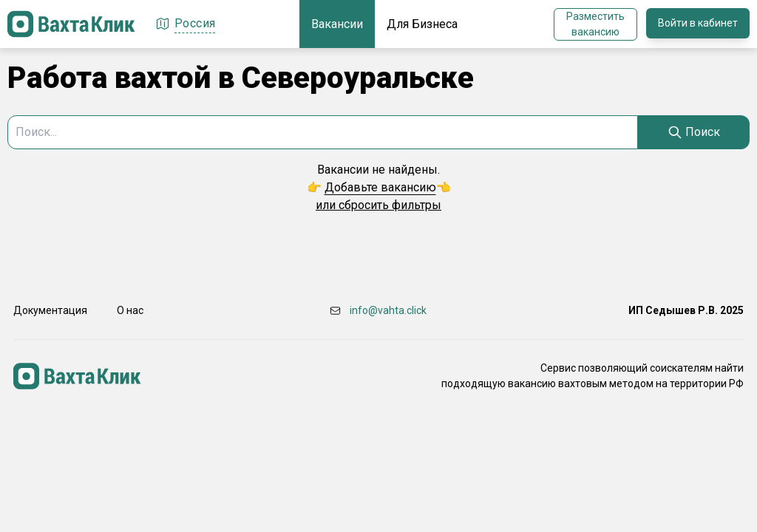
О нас (130, 310)
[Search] (694, 132)
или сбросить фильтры (378, 205)
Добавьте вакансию (380, 187)
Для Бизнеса (422, 24)
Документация (50, 310)
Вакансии (337, 24)
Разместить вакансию (595, 24)
